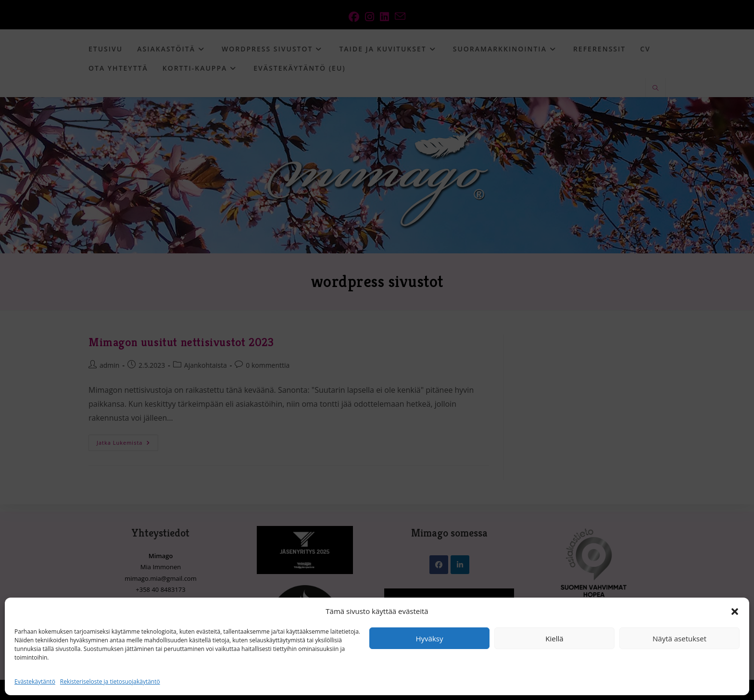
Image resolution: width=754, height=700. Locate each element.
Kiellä (554, 638)
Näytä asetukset (679, 638)
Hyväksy (430, 638)
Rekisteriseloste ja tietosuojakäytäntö (110, 681)
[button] (735, 612)
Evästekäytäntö (35, 681)
